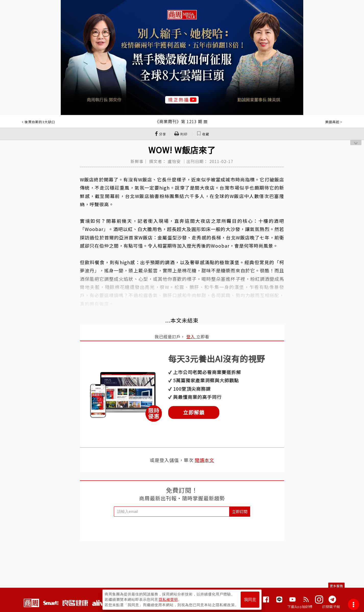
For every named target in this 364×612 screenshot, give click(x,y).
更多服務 (336, 586)
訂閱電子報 (331, 607)
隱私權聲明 (168, 599)
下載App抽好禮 (300, 607)
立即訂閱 (240, 511)
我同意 (250, 600)
